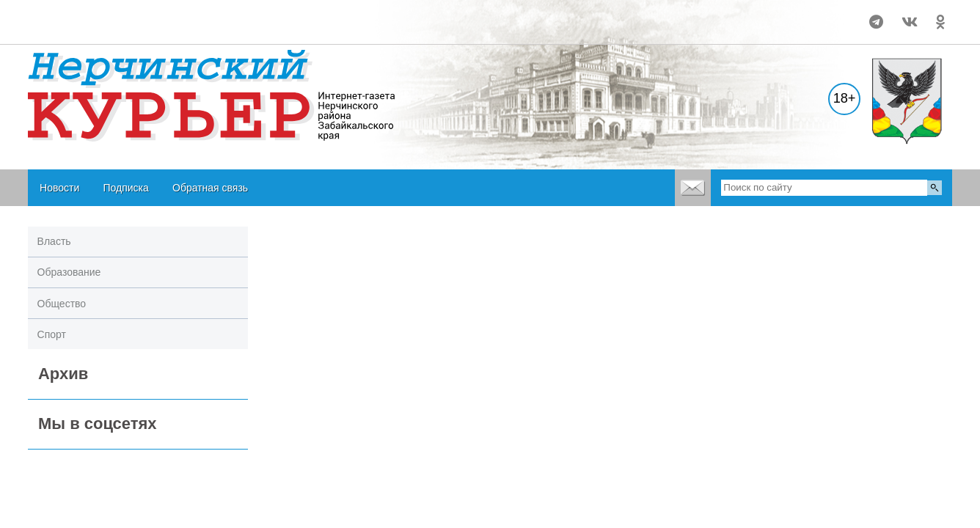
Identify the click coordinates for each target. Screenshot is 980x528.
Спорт (52, 334)
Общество (62, 304)
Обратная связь (210, 188)
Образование (69, 272)
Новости (59, 188)
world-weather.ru (124, 29)
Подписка (125, 188)
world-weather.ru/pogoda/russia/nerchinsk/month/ (124, 15)
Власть (54, 241)
